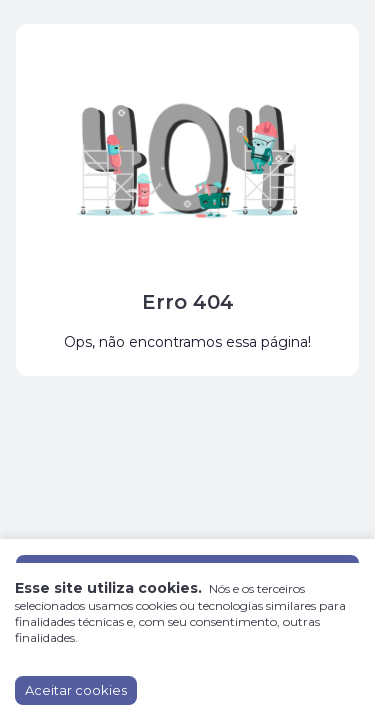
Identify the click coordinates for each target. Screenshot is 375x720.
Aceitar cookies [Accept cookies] (76, 690)
